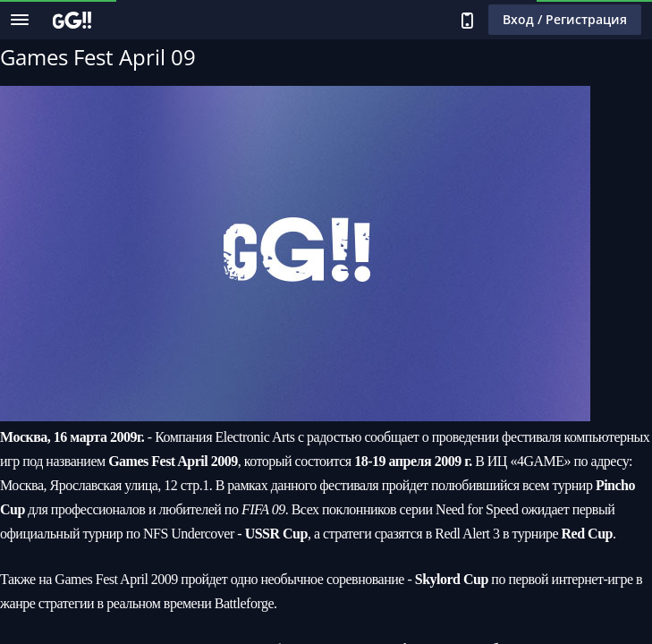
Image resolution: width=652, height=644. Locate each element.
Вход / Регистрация (565, 19)
